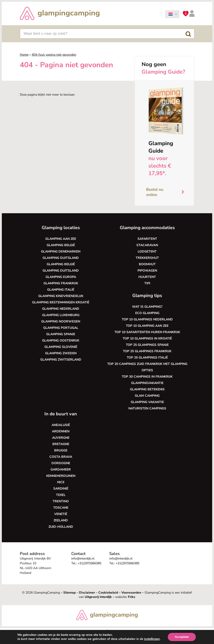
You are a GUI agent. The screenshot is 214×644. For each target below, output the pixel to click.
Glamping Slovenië (61, 347)
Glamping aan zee (61, 239)
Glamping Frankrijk (61, 283)
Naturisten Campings (147, 408)
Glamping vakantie (147, 402)
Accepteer (182, 637)
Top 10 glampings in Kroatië (147, 338)
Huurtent (147, 277)
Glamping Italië (61, 290)
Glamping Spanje (61, 334)
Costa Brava (61, 457)
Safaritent (147, 239)
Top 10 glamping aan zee (147, 326)
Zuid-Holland (61, 527)
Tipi (147, 283)
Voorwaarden (131, 593)
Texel (61, 495)
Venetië (61, 514)
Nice (61, 482)
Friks (132, 597)
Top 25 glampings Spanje (147, 345)
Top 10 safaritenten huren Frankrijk (147, 332)
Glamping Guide (161, 147)
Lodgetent (147, 251)
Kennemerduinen (61, 476)
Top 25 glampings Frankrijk (147, 351)
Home (24, 55)
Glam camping (147, 396)
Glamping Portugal (61, 328)
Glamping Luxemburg (61, 315)
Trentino (61, 501)
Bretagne (61, 444)
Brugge (61, 450)
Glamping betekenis (147, 389)
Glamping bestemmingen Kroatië (61, 302)
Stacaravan (147, 245)
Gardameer (61, 469)
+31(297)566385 (89, 563)
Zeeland (61, 520)
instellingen (152, 639)
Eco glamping (147, 313)
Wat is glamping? (147, 307)
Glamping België (61, 245)
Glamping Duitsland (61, 258)
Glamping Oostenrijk (61, 341)
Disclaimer (87, 593)
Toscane (61, 508)
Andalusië (61, 425)
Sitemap (69, 593)
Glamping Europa (61, 277)
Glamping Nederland (61, 309)
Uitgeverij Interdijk (98, 597)
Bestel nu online (167, 192)
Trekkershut (147, 258)
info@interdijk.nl (83, 559)
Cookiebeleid (108, 593)
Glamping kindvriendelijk (61, 296)
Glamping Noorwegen (61, 321)
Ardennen (61, 431)
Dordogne (61, 463)
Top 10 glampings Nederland (147, 319)
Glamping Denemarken (61, 251)
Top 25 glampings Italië (147, 358)
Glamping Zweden (61, 353)
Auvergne (61, 438)
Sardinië (61, 489)
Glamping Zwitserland (61, 360)
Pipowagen (147, 271)
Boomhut (147, 264)
